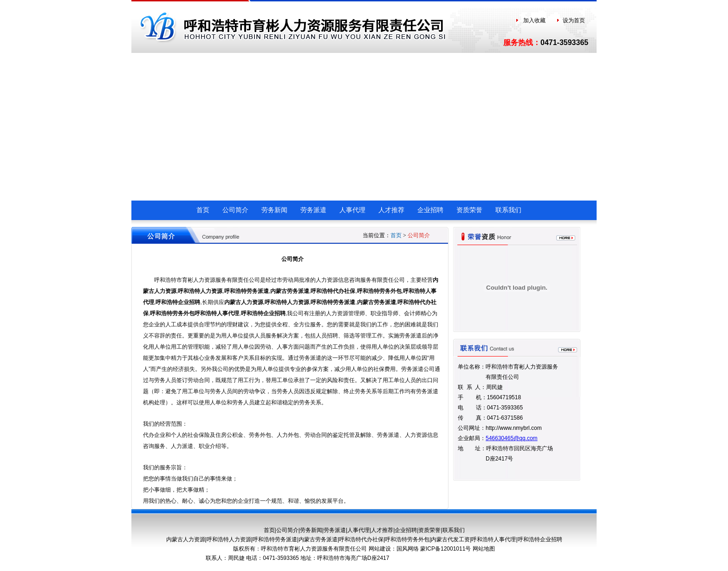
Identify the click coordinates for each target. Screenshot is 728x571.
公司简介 (235, 210)
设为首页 (574, 20)
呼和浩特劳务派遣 (247, 291)
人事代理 (352, 210)
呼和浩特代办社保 (333, 291)
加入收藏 (534, 20)
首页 (203, 210)
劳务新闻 (274, 210)
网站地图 (484, 549)
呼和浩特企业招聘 (178, 302)
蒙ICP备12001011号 (446, 549)
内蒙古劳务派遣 (290, 291)
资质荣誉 (469, 210)
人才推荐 (391, 210)
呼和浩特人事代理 (217, 313)
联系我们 (508, 210)
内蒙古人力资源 (244, 302)
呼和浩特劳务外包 (379, 291)
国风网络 (408, 549)
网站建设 (380, 549)
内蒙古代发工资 (450, 539)
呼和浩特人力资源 (200, 291)
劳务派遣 (313, 210)
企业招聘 (430, 210)
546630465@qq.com (512, 438)
